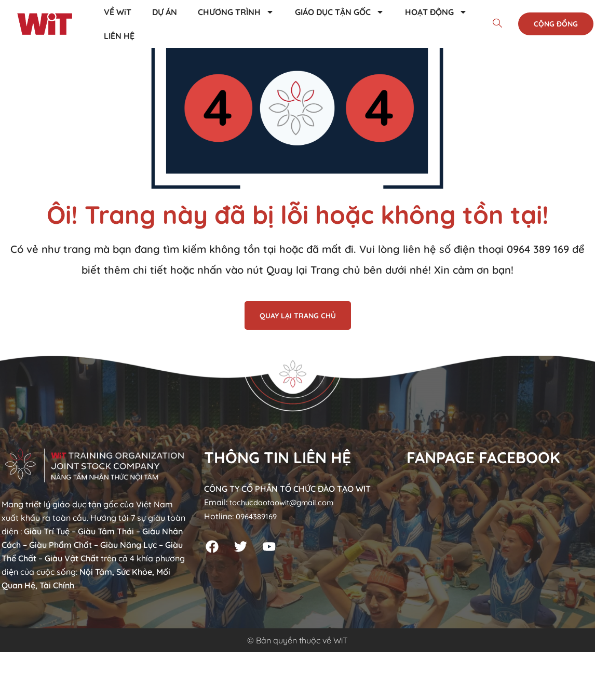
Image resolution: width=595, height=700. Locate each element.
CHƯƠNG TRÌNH (236, 12)
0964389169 (258, 516)
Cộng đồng (556, 24)
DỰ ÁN (165, 12)
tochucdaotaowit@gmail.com (287, 502)
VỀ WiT (118, 12)
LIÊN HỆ (119, 36)
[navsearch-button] (497, 24)
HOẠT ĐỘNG (436, 12)
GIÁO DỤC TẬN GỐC (340, 12)
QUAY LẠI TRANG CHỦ (298, 316)
